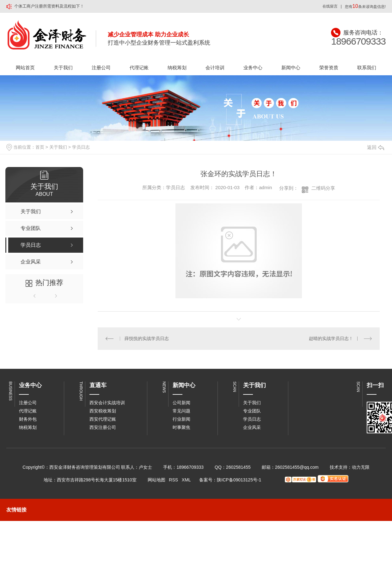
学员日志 (81, 147)
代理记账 (139, 68)
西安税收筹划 (103, 411)
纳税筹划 (177, 68)
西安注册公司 (103, 427)
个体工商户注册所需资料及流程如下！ (49, 6)
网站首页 (25, 68)
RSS (173, 480)
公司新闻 (181, 403)
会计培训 (215, 68)
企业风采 (252, 427)
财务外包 (28, 419)
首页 (40, 147)
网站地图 (156, 480)
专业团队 (252, 411)
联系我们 (367, 68)
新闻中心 (291, 68)
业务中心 (253, 68)
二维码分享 (323, 188)
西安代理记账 (103, 419)
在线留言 (330, 6)
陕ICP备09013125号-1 (239, 480)
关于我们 (63, 68)
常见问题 (181, 411)
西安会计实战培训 (107, 403)
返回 (376, 147)
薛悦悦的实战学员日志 (147, 338)
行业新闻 (181, 419)
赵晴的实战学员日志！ (331, 338)
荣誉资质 (329, 68)
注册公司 (101, 68)
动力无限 (361, 467)
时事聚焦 (181, 427)
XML (186, 480)
